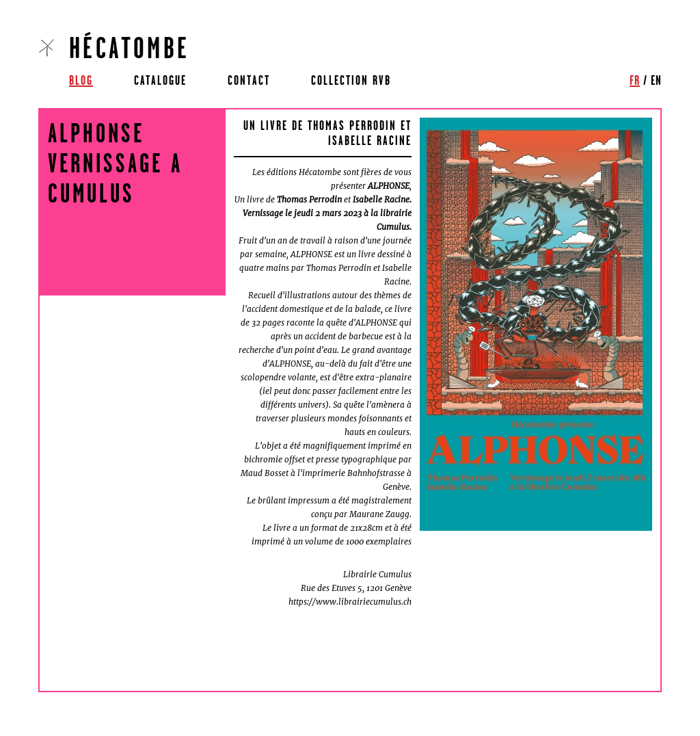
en (656, 80)
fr (635, 80)
